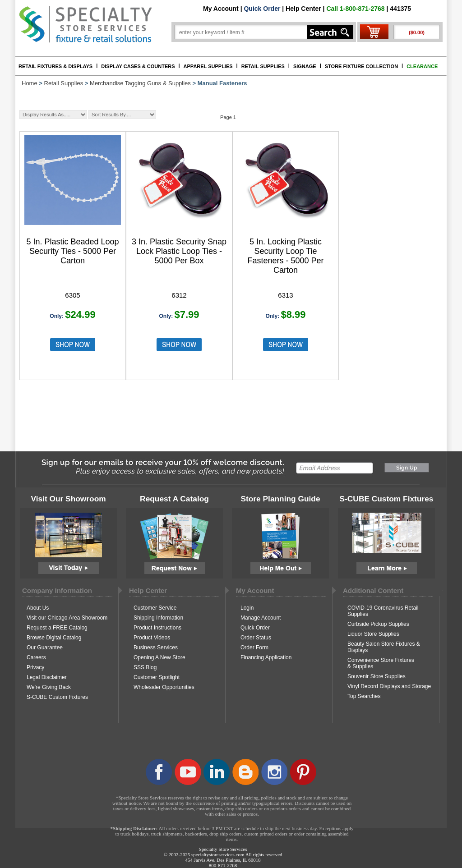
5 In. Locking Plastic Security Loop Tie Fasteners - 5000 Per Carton (285, 256)
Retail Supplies (64, 83)
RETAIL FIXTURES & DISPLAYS (55, 66)
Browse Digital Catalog (54, 638)
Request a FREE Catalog (57, 628)
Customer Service (155, 608)
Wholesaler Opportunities (164, 687)
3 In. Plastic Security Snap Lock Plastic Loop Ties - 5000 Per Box (179, 251)
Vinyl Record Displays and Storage (389, 686)
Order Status (256, 638)
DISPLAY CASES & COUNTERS (138, 66)
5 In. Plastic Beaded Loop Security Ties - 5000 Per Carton (72, 251)
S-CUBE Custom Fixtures (57, 697)
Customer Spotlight (157, 677)
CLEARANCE (422, 66)
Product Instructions (157, 628)
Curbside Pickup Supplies (378, 624)
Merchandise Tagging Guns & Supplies (140, 83)
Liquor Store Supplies (373, 634)
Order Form (254, 648)
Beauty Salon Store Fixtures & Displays (384, 647)
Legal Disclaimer (47, 677)
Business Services (156, 648)
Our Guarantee (45, 648)
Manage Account (261, 618)
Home (30, 83)
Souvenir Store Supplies (377, 676)
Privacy (35, 667)
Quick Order (262, 9)
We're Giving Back (49, 687)
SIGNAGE (305, 66)
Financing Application (266, 657)
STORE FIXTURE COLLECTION (361, 66)
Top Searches (364, 696)
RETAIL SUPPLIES (263, 66)
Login (247, 608)
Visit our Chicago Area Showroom (67, 618)
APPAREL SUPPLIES (208, 66)
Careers (36, 657)
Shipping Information (158, 618)
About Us (38, 608)
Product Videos (152, 638)
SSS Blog (145, 667)
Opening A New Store (159, 657)
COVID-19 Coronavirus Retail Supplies (383, 611)
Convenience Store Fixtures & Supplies (381, 663)
